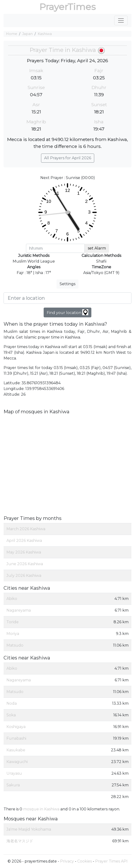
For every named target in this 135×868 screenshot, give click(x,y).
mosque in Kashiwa (41, 809)
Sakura (13, 785)
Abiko (12, 599)
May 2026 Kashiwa (24, 552)
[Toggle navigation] (121, 20)
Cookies (85, 861)
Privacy (67, 861)
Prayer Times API (111, 861)
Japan (27, 34)
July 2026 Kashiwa (24, 576)
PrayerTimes (67, 7)
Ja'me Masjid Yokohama (29, 829)
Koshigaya (16, 727)
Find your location (67, 312)
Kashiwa (45, 34)
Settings (67, 284)
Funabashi (16, 738)
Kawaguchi (17, 762)
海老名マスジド (20, 841)
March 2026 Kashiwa (26, 529)
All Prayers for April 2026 (68, 158)
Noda (12, 703)
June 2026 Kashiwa (25, 564)
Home (12, 34)
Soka (11, 715)
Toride (13, 622)
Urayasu (14, 773)
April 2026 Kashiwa (24, 541)
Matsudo (15, 645)
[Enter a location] (67, 298)
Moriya (13, 634)
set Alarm (97, 248)
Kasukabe (16, 750)
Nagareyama (19, 610)
